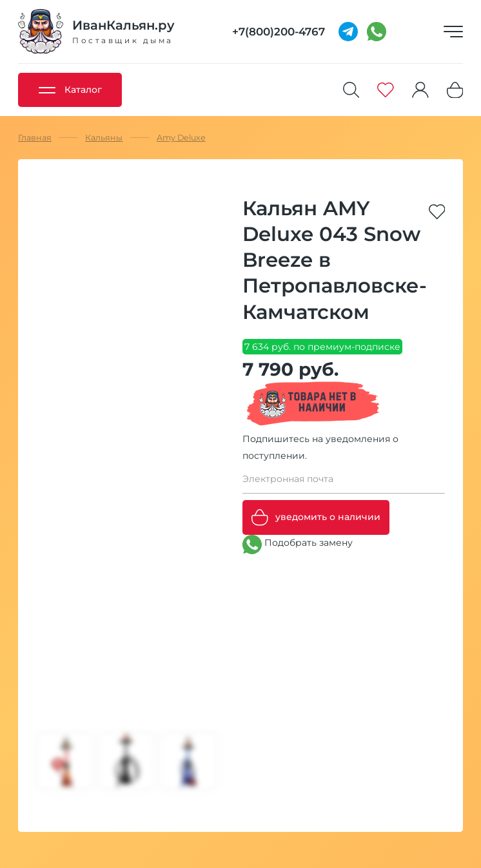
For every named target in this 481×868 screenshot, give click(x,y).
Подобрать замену (298, 545)
